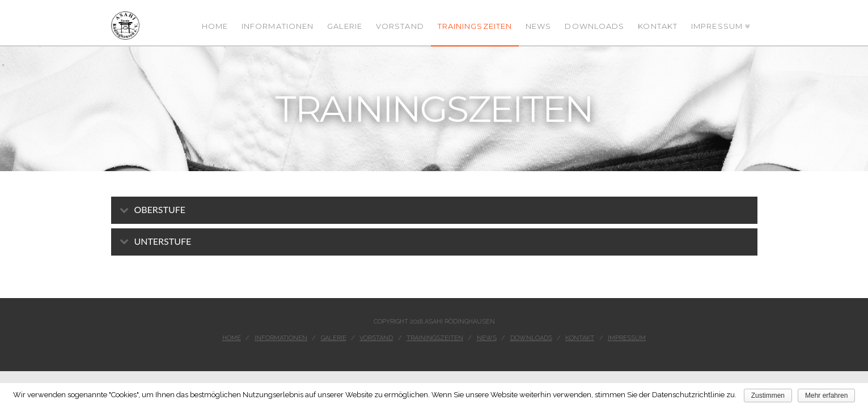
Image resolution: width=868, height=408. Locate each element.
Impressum (627, 338)
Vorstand (376, 338)
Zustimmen (768, 396)
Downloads (531, 338)
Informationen (281, 338)
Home (232, 338)
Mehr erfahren (826, 396)
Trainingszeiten (435, 338)
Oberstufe (160, 209)
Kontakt (580, 338)
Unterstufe (163, 241)
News (487, 338)
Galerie (334, 338)
